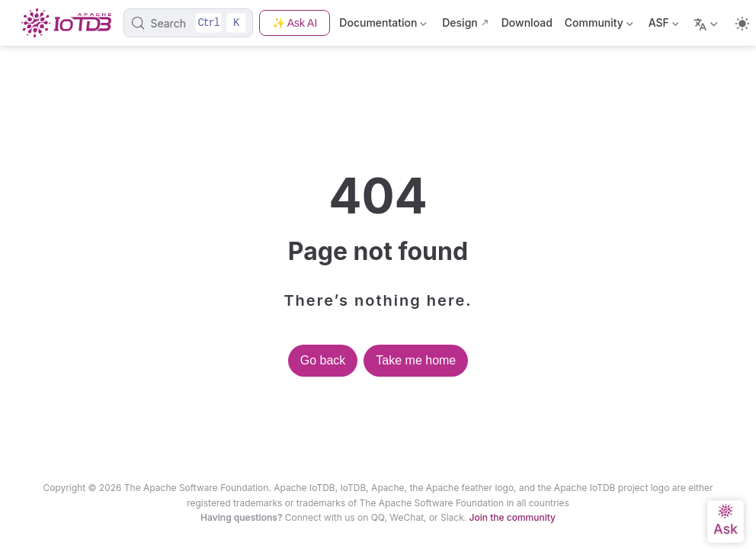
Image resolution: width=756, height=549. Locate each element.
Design (460, 22)
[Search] (188, 23)
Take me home (416, 360)
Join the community (513, 517)
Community (599, 26)
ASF (664, 26)
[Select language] (708, 23)
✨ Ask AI (295, 23)
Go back (323, 360)
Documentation (384, 26)
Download (527, 22)
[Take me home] (71, 23)
